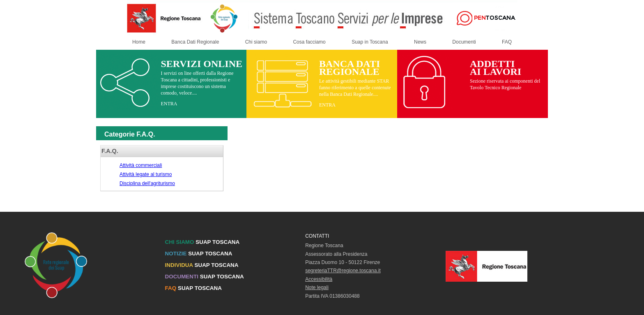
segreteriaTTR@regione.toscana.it (343, 271)
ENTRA (169, 104)
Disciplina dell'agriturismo (147, 183)
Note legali (317, 287)
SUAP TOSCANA (202, 242)
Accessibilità (319, 279)
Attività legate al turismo (146, 174)
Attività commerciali (141, 165)
